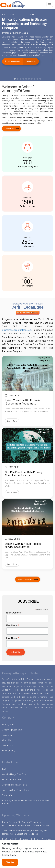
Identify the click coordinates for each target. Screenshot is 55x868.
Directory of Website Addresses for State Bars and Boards (26, 802)
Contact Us (7, 745)
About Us (6, 740)
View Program (31, 61)
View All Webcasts (26, 579)
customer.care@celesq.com (17, 330)
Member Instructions (12, 779)
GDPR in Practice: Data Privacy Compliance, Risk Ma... (24, 474)
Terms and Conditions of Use (16, 790)
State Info (7, 795)
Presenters (7, 735)
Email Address (15, 613)
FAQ (4, 769)
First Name (13, 625)
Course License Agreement (15, 785)
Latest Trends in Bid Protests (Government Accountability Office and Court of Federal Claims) (25, 824)
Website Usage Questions (14, 774)
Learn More (10, 129)
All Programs (8, 724)
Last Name (13, 638)
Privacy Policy (9, 750)
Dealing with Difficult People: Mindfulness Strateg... (23, 545)
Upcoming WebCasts (12, 730)
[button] (15, 79)
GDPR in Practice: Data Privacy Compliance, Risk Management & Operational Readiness (25, 832)
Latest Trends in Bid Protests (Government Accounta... (23, 402)
